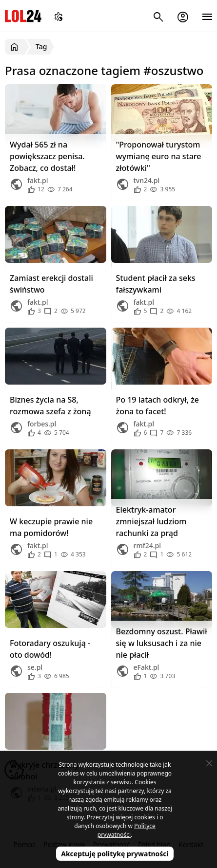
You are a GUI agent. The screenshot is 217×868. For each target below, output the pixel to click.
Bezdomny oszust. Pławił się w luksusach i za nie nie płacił (162, 643)
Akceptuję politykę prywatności (115, 854)
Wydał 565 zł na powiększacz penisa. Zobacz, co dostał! (47, 156)
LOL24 (23, 16)
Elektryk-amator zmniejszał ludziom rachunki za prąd (151, 521)
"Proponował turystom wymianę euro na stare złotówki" (159, 156)
